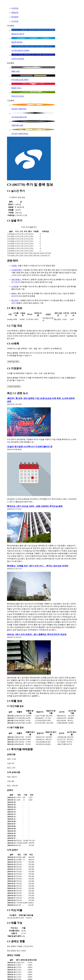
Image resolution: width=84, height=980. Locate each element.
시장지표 (15, 8)
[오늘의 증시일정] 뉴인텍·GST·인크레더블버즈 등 (30, 447)
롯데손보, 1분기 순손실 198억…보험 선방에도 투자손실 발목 (35, 506)
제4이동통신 (16, 280)
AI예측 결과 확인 (13, 362)
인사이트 (15, 21)
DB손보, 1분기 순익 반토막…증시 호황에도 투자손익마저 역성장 (37, 634)
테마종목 (15, 17)
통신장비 (15, 300)
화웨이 (14, 293)
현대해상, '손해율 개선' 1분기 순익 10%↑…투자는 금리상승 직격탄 (38, 566)
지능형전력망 (17, 270)
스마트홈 (15, 286)
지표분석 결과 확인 (14, 386)
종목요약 (15, 13)
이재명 (14, 266)
